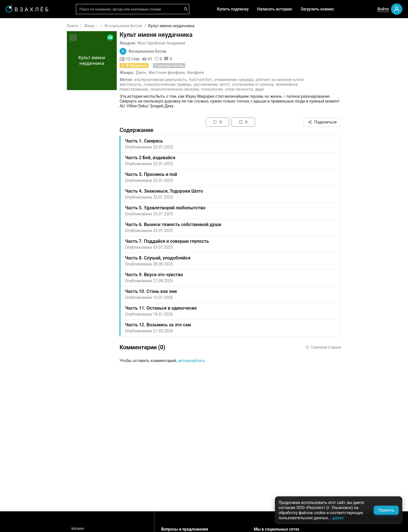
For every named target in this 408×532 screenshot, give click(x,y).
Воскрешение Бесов (157, 26)
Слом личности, (273, 89)
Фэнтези (22, 234)
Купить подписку (233, 9)
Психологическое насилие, (209, 89)
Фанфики (229, 73)
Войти (383, 9)
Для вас (21, 86)
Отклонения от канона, (287, 84)
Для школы (24, 181)
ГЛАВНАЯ (23, 26)
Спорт (19, 306)
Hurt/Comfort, (235, 80)
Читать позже (27, 69)
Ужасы (20, 225)
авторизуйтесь (226, 361)
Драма (20, 252)
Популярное (25, 131)
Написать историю (275, 9)
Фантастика (25, 261)
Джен (175, 73)
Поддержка (21, 522)
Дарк (294, 89)
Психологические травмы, (202, 84)
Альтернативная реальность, (195, 80)
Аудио (19, 104)
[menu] (34, 174)
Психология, (246, 89)
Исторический (27, 324)
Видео (19, 113)
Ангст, (259, 84)
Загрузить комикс (317, 9)
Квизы (20, 156)
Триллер (21, 279)
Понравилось (26, 60)
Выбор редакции (29, 95)
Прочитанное (26, 51)
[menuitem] (34, 26)
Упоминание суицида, (268, 80)
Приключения (27, 297)
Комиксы (22, 122)
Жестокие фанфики (201, 73)
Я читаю (21, 42)
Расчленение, (240, 84)
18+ (17, 197)
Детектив (23, 270)
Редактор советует (31, 165)
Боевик (20, 315)
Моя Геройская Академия (195, 43)
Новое (19, 140)
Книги (106, 26)
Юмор (19, 288)
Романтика (24, 216)
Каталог (112, 529)
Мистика (22, 243)
